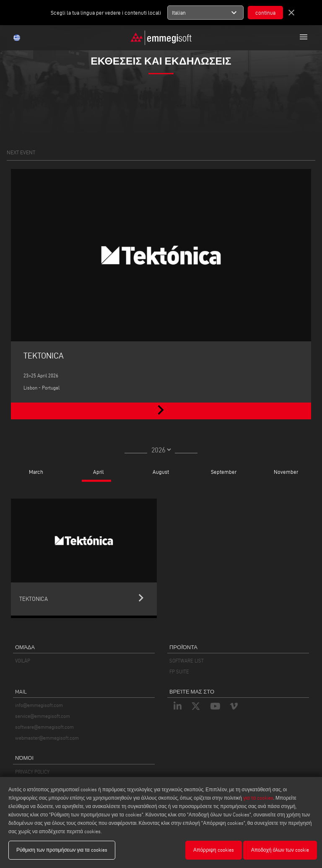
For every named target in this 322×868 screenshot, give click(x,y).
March (36, 472)
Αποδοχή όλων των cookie (280, 850)
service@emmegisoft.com (43, 716)
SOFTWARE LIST (187, 661)
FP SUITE (179, 672)
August (161, 472)
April (99, 472)
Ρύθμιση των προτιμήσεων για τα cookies (62, 850)
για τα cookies (258, 798)
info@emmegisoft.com (39, 705)
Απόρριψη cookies (214, 850)
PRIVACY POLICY (32, 772)
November (286, 472)
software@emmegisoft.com (44, 727)
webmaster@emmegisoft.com (47, 738)
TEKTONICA (44, 356)
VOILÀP (23, 661)
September (224, 472)
